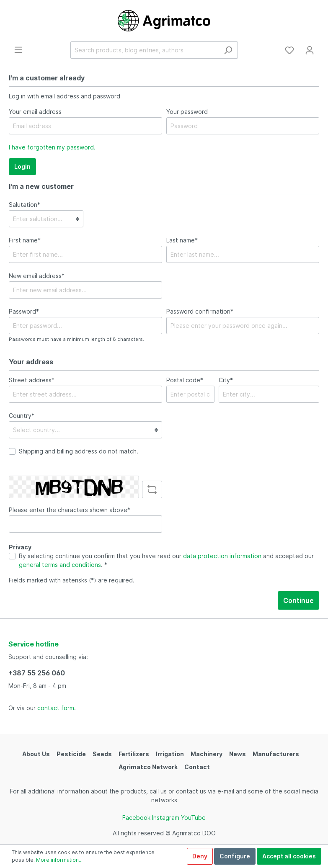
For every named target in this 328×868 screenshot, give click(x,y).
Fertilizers (134, 754)
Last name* (182, 240)
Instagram (166, 818)
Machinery (207, 754)
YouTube (193, 818)
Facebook (136, 818)
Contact (197, 767)
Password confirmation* (200, 311)
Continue (298, 600)
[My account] (310, 50)
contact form (56, 708)
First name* (25, 240)
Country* (22, 416)
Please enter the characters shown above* (70, 510)
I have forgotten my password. (52, 147)
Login (22, 166)
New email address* (37, 276)
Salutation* (25, 205)
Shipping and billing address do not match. (79, 451)
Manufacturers (276, 754)
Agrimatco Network (148, 767)
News (238, 754)
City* (226, 380)
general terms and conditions (60, 565)
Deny (200, 856)
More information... (59, 860)
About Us (36, 754)
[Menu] (18, 50)
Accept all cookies (289, 856)
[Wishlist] (289, 50)
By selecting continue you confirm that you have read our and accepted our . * (166, 560)
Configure (235, 856)
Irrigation (170, 754)
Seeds (102, 754)
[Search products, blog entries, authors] (145, 50)
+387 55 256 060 (37, 673)
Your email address (35, 112)
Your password (187, 112)
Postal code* (185, 380)
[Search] (228, 50)
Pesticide (71, 754)
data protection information (222, 556)
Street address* (32, 380)
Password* (24, 311)
